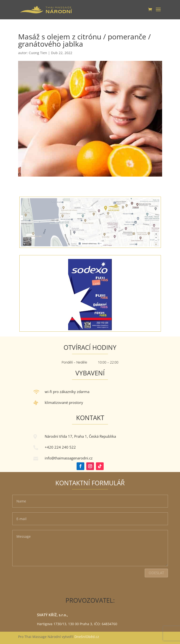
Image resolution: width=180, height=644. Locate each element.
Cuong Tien (38, 53)
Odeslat (156, 573)
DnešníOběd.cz (87, 637)
